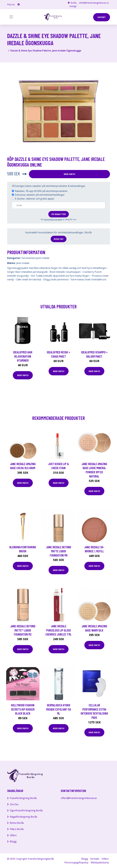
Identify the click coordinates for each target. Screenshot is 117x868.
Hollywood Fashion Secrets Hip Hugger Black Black (23, 709)
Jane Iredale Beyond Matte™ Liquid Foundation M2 (23, 630)
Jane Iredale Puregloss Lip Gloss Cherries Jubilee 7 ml (58, 630)
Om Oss (14, 804)
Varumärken (28, 258)
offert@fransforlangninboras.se (94, 3)
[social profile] (19, 4)
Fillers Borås (17, 829)
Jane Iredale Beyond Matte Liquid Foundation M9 (59, 551)
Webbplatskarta (100, 862)
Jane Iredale (43, 258)
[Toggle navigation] (11, 17)
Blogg (13, 841)
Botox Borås (17, 823)
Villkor (105, 859)
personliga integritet (53, 219)
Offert (13, 835)
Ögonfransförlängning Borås (26, 810)
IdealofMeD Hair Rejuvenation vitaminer (23, 356)
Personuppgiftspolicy (76, 862)
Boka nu (59, 239)
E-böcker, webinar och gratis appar (35, 198)
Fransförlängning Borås (23, 798)
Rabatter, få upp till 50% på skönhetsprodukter (41, 191)
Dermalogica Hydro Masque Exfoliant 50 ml (59, 709)
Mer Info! (69, 174)
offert (102, 17)
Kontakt (95, 859)
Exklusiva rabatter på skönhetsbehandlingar (40, 195)
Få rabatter (59, 214)
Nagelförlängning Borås (24, 817)
